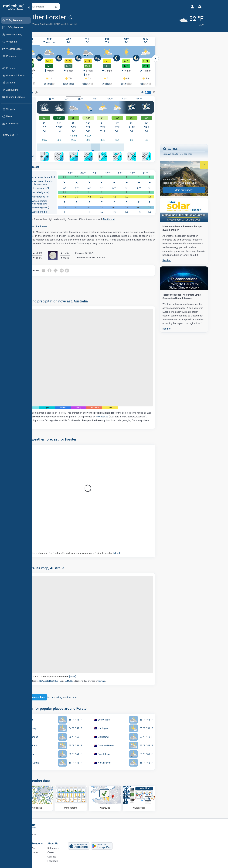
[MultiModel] (155, 797)
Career (67, 850)
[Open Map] (72, 7)
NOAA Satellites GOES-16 (66, 680)
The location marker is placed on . (66, 675)
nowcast (117, 680)
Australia (60, 24)
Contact (67, 855)
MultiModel (125, 218)
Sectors (40, 855)
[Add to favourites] (86, 17)
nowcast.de (118, 416)
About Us (69, 839)
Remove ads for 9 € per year (200, 150)
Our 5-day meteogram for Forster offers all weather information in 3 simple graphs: (88, 552)
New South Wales (46, 24)
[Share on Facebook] (66, 269)
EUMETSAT (85, 680)
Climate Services (45, 850)
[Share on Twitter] (73, 269)
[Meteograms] (87, 797)
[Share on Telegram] (79, 269)
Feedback (68, 860)
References (69, 845)
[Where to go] (121, 797)
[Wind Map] (53, 797)
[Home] (13, 7)
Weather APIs (43, 845)
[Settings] (167, 7)
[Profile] (159, 7)
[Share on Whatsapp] (59, 269)
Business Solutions (47, 839)
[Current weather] (156, 19)
